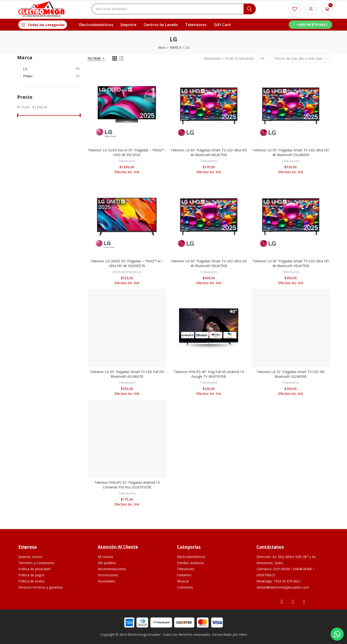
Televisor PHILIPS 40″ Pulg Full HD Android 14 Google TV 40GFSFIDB (209, 374)
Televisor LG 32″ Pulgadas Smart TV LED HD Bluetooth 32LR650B (291, 374)
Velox (243, 634)
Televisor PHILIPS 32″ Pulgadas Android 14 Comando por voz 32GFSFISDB (127, 485)
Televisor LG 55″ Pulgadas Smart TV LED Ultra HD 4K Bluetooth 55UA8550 (291, 152)
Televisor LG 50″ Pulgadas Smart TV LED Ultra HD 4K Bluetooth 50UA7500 (209, 263)
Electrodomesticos (127, 272)
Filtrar (94, 58)
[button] (310, 25)
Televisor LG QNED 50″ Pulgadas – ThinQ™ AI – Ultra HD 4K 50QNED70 (127, 263)
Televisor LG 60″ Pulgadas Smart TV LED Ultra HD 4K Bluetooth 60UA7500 (209, 152)
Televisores (127, 161)
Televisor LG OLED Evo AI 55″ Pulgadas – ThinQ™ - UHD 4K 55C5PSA (127, 152)
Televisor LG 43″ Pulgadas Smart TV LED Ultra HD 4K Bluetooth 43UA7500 (291, 263)
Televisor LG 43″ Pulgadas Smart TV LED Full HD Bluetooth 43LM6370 (127, 374)
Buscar (250, 9)
